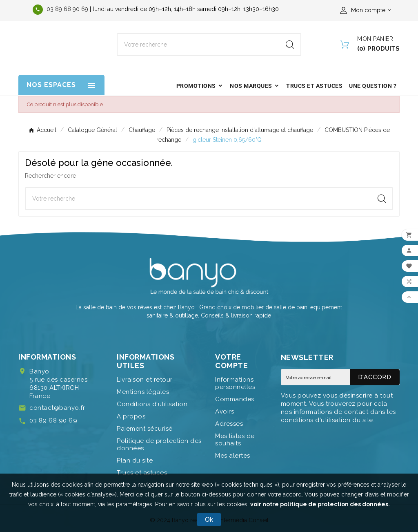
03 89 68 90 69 (67, 9)
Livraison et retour (145, 380)
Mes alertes (233, 456)
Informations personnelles (235, 383)
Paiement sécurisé (145, 429)
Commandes (235, 399)
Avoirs (225, 411)
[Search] (290, 45)
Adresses (229, 424)
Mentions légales (143, 392)
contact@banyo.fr (57, 408)
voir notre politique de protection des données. (320, 504)
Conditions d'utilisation (152, 404)
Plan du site (135, 460)
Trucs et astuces (142, 473)
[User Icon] (367, 10)
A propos (131, 416)
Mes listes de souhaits (235, 440)
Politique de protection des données (159, 445)
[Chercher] (198, 45)
